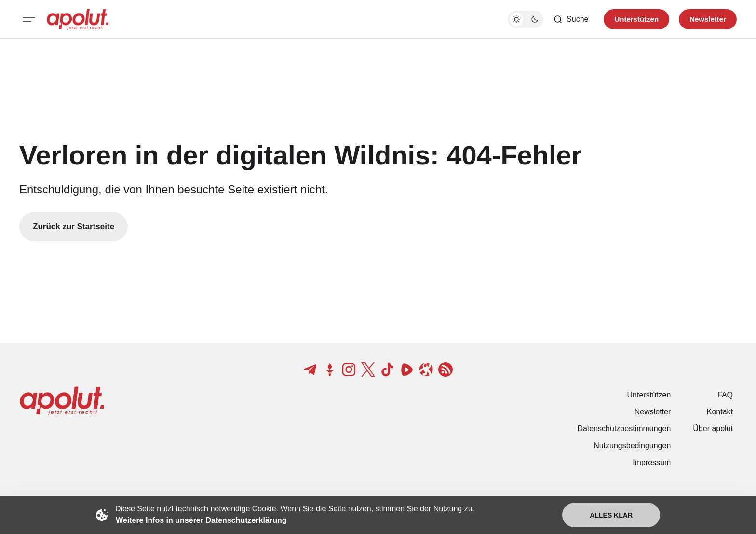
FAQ (725, 395)
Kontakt (720, 412)
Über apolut (713, 429)
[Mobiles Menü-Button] (29, 19)
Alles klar (611, 515)
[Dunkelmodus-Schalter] (526, 19)
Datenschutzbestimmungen (624, 429)
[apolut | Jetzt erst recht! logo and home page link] (78, 19)
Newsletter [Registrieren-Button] (708, 19)
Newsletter (653, 412)
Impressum (652, 462)
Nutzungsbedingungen (632, 445)
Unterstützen (649, 395)
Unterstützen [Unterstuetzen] (636, 19)
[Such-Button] (571, 19)
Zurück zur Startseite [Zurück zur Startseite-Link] (74, 226)
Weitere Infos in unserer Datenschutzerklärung (201, 520)
